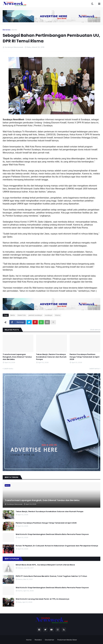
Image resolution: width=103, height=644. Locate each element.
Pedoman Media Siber (67, 640)
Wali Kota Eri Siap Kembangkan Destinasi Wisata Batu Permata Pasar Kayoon (52, 534)
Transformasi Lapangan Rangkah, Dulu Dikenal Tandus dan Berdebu (17, 357)
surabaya (48, 315)
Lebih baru (9, 369)
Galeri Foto (22, 315)
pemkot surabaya (35, 315)
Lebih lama (94, 369)
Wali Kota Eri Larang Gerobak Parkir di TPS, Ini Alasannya (42, 599)
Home (29, 640)
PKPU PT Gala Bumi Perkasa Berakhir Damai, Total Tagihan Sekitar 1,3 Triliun (51, 576)
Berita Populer (12, 559)
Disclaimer (50, 640)
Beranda (7, 30)
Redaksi (38, 640)
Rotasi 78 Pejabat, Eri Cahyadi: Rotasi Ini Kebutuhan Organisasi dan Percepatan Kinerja (57, 546)
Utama (58, 315)
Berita (14, 30)
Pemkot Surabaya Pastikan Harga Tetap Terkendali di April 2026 (84, 357)
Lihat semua (95, 330)
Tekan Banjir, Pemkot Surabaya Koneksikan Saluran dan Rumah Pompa (51, 357)
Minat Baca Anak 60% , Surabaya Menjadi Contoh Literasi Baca (45, 565)
